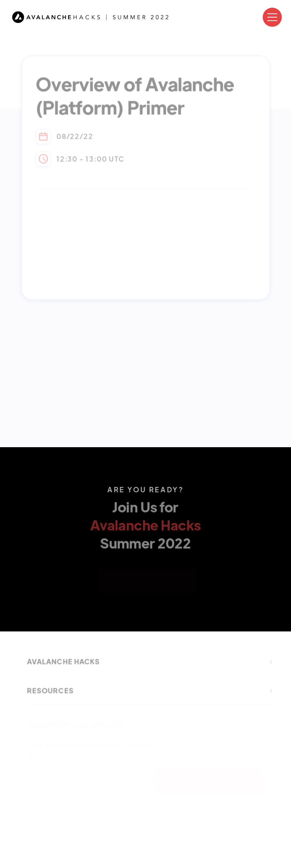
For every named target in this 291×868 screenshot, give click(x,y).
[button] (272, 17)
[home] (90, 17)
